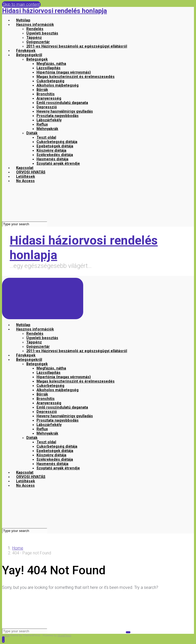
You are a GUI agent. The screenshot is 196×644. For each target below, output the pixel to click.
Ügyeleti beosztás (42, 33)
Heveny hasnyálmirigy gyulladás (65, 111)
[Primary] (43, 299)
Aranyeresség (49, 98)
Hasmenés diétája (52, 159)
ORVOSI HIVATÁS (31, 172)
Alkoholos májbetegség (58, 85)
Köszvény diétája (51, 151)
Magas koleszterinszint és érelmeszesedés (76, 77)
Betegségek (37, 59)
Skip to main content (21, 4)
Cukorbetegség (50, 81)
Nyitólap (23, 20)
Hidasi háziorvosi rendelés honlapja (54, 11)
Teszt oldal (46, 138)
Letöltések (26, 177)
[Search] (25, 224)
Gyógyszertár (38, 42)
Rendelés (35, 29)
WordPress (64, 635)
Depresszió (47, 107)
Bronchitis (46, 94)
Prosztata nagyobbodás (58, 116)
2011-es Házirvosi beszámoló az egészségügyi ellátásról (77, 46)
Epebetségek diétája (55, 146)
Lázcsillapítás (48, 68)
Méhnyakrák (47, 129)
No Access (25, 181)
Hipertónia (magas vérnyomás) (64, 72)
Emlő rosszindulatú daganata (62, 103)
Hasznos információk (35, 25)
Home (18, 548)
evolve (6, 635)
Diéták (32, 133)
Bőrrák (42, 90)
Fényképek (26, 51)
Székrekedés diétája (55, 155)
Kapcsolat (25, 168)
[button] (3, 640)
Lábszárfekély (49, 120)
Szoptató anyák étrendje (58, 164)
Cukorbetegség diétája (57, 142)
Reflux (42, 124)
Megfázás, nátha (51, 64)
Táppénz (34, 38)
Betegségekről (29, 55)
